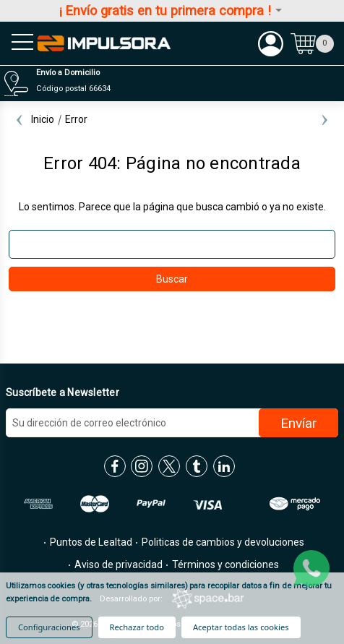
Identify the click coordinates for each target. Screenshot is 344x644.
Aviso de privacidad (117, 564)
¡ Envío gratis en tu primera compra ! (172, 10)
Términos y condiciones (224, 564)
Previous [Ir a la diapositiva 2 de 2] (20, 119)
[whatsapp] (311, 568)
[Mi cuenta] (271, 43)
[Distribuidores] (170, 83)
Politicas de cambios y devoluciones (222, 542)
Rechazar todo (137, 627)
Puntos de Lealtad (90, 542)
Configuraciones (49, 627)
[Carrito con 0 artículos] (312, 43)
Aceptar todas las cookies (241, 627)
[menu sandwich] (18, 43)
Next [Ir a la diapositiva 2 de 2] (324, 119)
